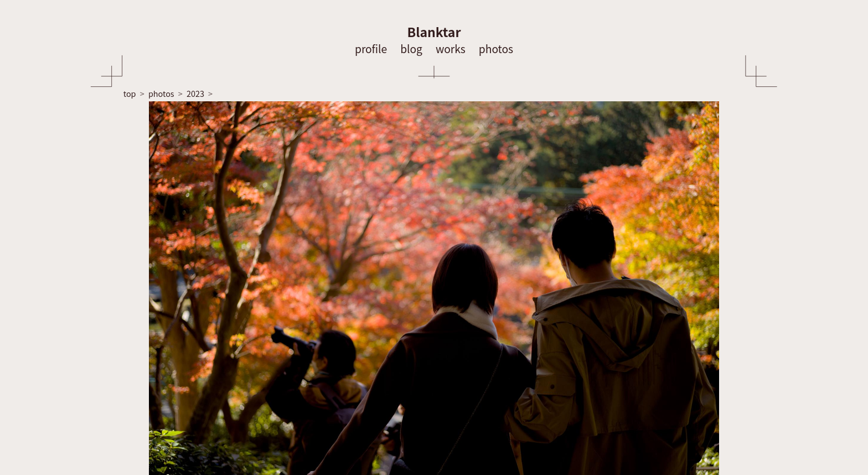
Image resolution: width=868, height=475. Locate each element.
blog (411, 49)
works (451, 49)
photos (496, 49)
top (130, 93)
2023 (195, 93)
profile (371, 49)
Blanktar (434, 32)
